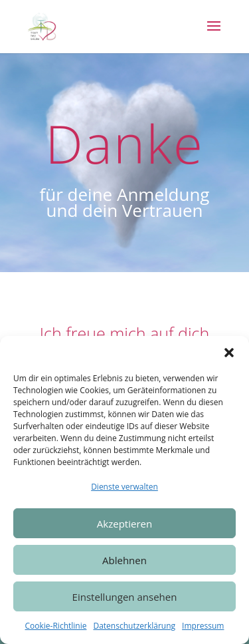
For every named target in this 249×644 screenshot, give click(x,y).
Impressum (203, 626)
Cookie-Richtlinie (56, 626)
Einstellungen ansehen (125, 597)
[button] (229, 353)
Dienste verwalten (124, 487)
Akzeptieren (124, 524)
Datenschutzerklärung (134, 626)
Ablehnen (124, 560)
